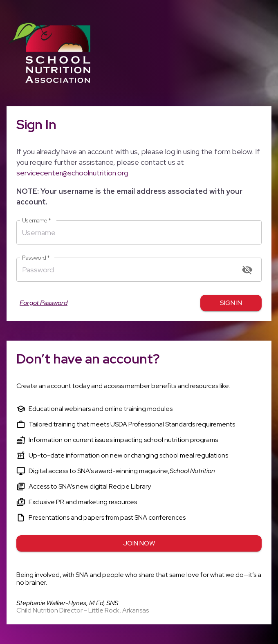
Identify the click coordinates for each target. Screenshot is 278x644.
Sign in (231, 303)
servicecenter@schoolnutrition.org (72, 173)
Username (37, 221)
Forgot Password (44, 303)
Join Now (139, 543)
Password (36, 258)
